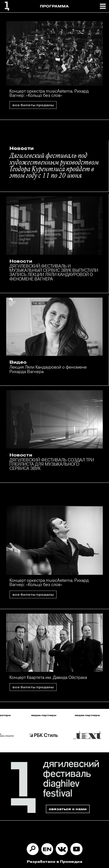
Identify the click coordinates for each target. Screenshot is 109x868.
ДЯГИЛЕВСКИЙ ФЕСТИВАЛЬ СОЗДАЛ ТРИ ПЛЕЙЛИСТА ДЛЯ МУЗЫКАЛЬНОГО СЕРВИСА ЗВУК (52, 464)
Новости (22, 148)
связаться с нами (68, 809)
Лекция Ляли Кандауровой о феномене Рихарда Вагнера (48, 369)
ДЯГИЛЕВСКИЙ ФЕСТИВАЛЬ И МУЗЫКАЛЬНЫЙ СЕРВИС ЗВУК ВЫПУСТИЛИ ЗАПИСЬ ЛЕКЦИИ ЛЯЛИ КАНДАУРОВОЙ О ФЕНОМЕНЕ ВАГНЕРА (54, 272)
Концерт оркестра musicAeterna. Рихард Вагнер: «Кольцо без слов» (49, 93)
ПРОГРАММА (54, 6)
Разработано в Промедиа (54, 861)
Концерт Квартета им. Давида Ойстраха (48, 677)
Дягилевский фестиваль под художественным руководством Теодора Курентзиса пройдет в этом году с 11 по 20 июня (54, 166)
